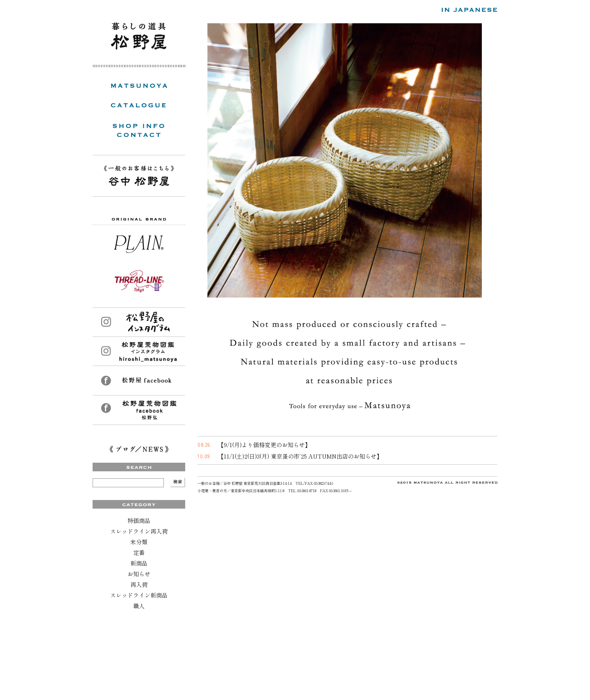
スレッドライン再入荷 (139, 531)
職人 (139, 606)
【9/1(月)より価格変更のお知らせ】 (264, 445)
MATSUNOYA (139, 86)
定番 (139, 552)
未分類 (139, 542)
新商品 (139, 563)
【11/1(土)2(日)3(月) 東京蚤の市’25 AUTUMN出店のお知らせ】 (300, 456)
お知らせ (139, 574)
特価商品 (139, 520)
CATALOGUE (138, 106)
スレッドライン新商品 (139, 595)
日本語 (470, 10)
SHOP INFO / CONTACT (139, 131)
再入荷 (139, 584)
